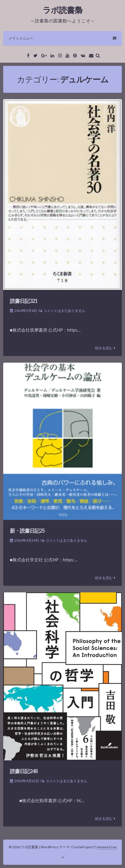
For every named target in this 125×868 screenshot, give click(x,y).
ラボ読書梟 (62, 10)
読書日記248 (24, 771)
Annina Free (107, 847)
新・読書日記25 (27, 531)
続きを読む (104, 348)
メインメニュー (62, 38)
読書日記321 (24, 301)
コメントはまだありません (64, 311)
